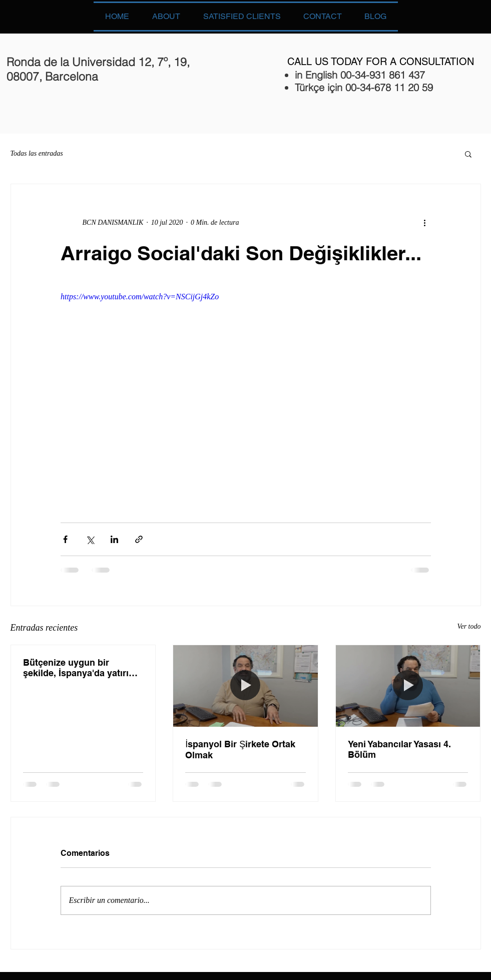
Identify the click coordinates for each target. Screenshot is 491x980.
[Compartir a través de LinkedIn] (114, 539)
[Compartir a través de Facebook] (65, 539)
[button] (468, 154)
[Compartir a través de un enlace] (139, 539)
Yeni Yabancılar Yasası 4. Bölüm (399, 749)
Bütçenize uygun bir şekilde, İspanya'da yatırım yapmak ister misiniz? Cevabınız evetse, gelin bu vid (80, 668)
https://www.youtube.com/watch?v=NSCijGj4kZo (140, 297)
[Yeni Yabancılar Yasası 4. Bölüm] (408, 686)
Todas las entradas (37, 153)
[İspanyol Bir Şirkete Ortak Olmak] (245, 686)
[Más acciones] (425, 222)
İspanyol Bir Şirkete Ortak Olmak (240, 750)
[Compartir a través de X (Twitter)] (90, 539)
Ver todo (469, 626)
